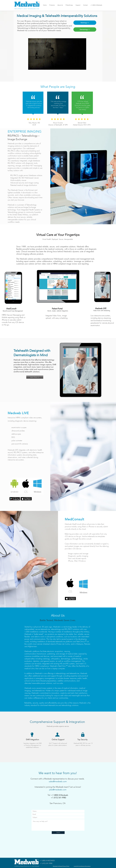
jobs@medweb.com (58, 790)
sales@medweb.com (58, 781)
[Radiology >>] (85, 23)
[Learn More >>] (35, 377)
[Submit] (58, 833)
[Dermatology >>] (85, 29)
